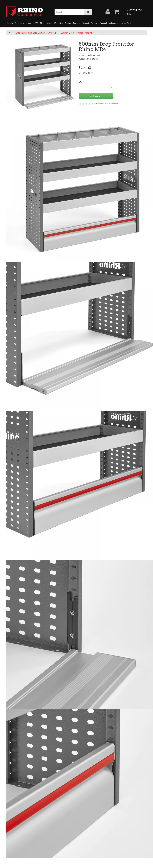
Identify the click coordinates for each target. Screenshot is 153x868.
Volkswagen (114, 23)
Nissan (68, 23)
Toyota (94, 23)
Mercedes (59, 23)
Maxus (49, 23)
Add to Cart (96, 96)
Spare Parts (126, 23)
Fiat (17, 23)
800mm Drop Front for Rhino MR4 (78, 33)
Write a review (112, 103)
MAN (42, 23)
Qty (80, 82)
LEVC (36, 23)
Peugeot (77, 23)
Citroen (10, 23)
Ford (22, 23)
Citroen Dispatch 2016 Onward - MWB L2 (36, 33)
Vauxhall (103, 23)
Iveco (29, 23)
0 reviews (98, 103)
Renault (86, 23)
